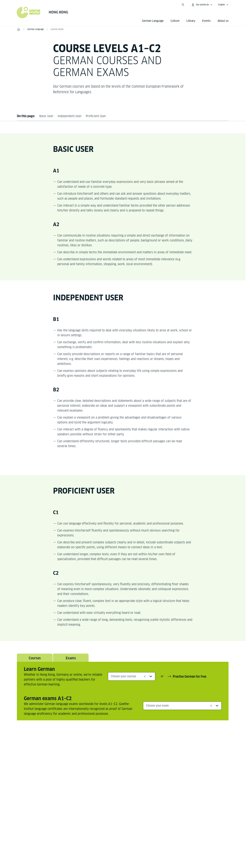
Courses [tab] (35, 658)
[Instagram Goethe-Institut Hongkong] (128, 752)
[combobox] (132, 677)
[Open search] (183, 5)
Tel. (29, 810)
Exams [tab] (71, 658)
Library (191, 21)
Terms (158, 843)
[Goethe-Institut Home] (29, 13)
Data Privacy (140, 843)
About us (223, 21)
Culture (175, 21)
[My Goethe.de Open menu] (202, 5)
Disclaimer (119, 843)
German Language (153, 21)
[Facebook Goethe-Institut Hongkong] (117, 752)
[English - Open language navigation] (223, 5)
